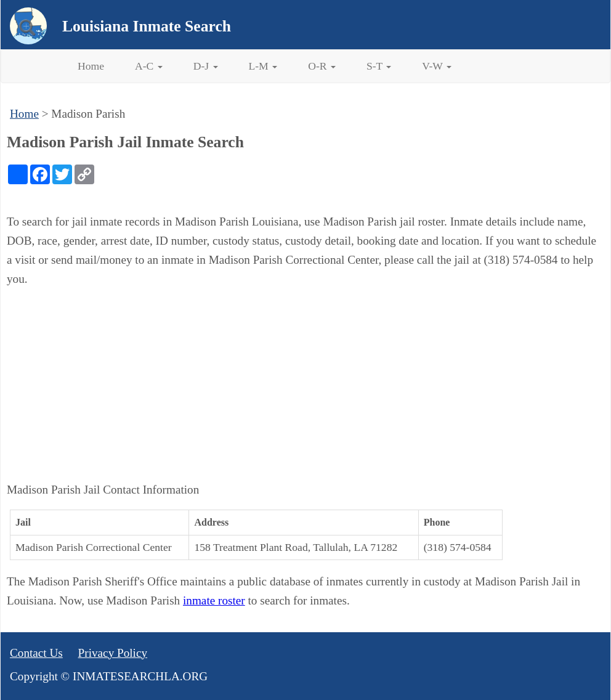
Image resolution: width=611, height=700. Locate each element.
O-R (322, 66)
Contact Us (36, 653)
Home (91, 66)
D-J (206, 66)
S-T (379, 66)
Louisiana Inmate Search (147, 26)
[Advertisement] (305, 385)
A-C (149, 66)
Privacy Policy (113, 653)
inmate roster (214, 600)
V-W (437, 66)
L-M (263, 66)
